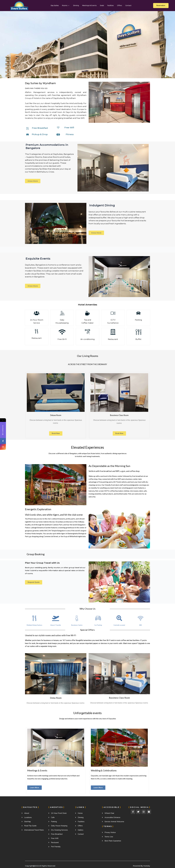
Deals (102, 5)
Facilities (111, 5)
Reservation (161, 5)
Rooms (66, 5)
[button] (3, 45)
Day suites (55, 5)
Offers (120, 5)
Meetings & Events (89, 5)
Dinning (76, 5)
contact (128, 5)
